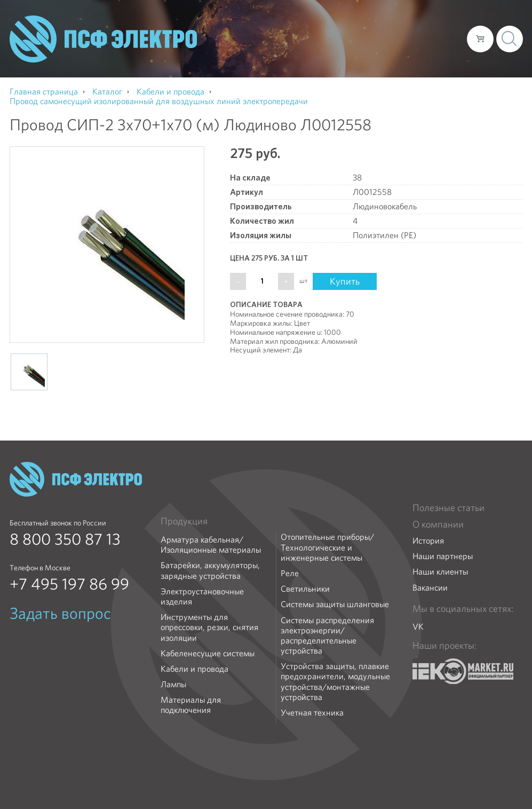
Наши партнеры (443, 556)
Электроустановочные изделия (202, 596)
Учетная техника (312, 713)
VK (418, 627)
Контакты (439, 38)
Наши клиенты (440, 572)
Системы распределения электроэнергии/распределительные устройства (327, 636)
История (428, 541)
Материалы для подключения (191, 705)
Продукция (184, 521)
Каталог (306, 38)
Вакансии (430, 588)
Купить (345, 281)
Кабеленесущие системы (208, 653)
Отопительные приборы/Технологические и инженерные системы (327, 547)
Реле (290, 573)
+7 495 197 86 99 (69, 584)
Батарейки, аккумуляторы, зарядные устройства (210, 570)
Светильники (305, 589)
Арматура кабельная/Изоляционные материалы (211, 545)
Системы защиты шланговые (335, 604)
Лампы (173, 684)
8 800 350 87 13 (65, 539)
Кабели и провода (194, 669)
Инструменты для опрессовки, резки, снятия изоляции (209, 627)
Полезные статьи (448, 508)
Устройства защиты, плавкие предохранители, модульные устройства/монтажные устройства (335, 682)
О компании (255, 38)
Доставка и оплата (371, 38)
